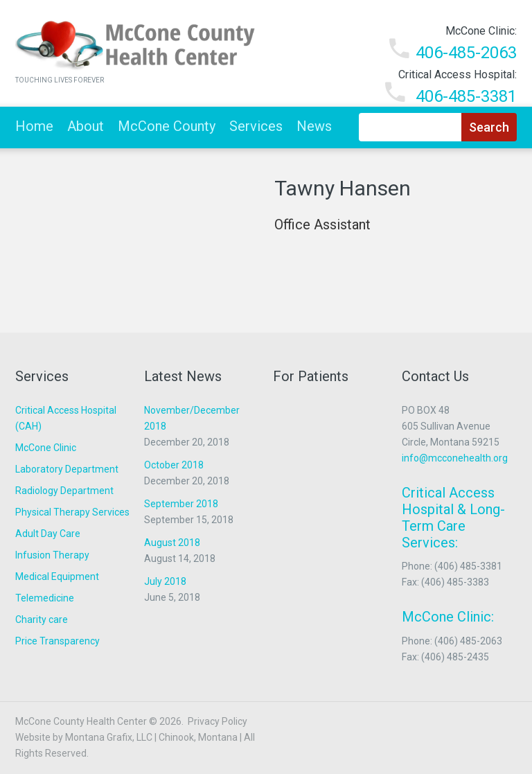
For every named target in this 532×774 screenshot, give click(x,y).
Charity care (42, 619)
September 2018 (181, 504)
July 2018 (165, 581)
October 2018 (174, 465)
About (86, 126)
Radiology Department (64, 491)
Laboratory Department (67, 469)
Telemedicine (45, 598)
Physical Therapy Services (72, 512)
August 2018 (172, 543)
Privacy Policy (218, 721)
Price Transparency (57, 641)
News (314, 126)
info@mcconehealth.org (455, 458)
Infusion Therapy (52, 555)
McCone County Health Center (81, 721)
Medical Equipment (57, 577)
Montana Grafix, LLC (109, 737)
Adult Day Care (48, 534)
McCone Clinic (46, 448)
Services (256, 126)
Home (34, 126)
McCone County (167, 126)
